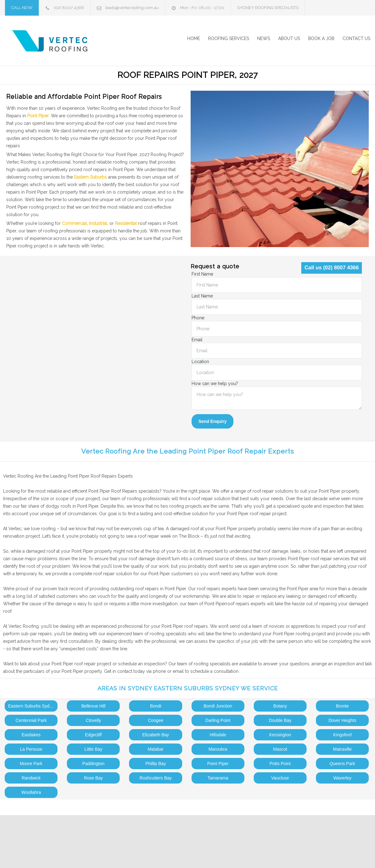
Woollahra (31, 792)
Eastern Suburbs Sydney (32, 706)
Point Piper (38, 116)
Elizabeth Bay (156, 735)
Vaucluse (280, 778)
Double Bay (280, 720)
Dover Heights (342, 720)
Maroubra (218, 749)
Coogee (155, 720)
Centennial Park (31, 720)
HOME (194, 38)
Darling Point (218, 720)
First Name (202, 274)
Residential (126, 223)
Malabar (156, 749)
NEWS (264, 38)
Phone (198, 318)
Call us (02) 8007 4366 (332, 268)
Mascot (280, 749)
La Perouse (31, 749)
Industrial (98, 223)
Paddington (93, 764)
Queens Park (342, 764)
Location (200, 362)
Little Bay (93, 749)
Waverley (342, 778)
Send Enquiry (212, 421)
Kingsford (342, 735)
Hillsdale (218, 735)
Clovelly (93, 720)
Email (197, 340)
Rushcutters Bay (156, 778)
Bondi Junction (218, 706)
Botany (280, 706)
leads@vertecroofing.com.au (132, 8)
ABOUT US (289, 38)
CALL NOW (22, 8)
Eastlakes (31, 735)
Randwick (31, 778)
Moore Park (31, 764)
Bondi (156, 706)
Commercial (74, 223)
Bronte (342, 706)
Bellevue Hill (93, 706)
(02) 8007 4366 (69, 8)
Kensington (280, 735)
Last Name (202, 296)
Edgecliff (93, 735)
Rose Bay (93, 778)
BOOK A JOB (321, 38)
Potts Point (280, 764)
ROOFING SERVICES (229, 38)
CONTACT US (356, 38)
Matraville (342, 749)
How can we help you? (215, 383)
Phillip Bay (155, 764)
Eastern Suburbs (90, 177)
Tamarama (218, 778)
